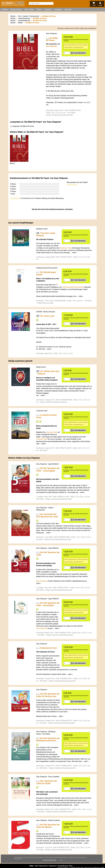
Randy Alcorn (41, 367)
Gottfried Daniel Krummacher (47, 268)
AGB (36, 866)
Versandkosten (92, 28)
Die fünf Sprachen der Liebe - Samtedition (48, 604)
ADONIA (39, 312)
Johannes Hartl (42, 411)
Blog (71, 866)
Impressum (53, 866)
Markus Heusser (49, 312)
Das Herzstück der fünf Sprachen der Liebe (47, 515)
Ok (61, 860)
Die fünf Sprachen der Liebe (48, 553)
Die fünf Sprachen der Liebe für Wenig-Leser (48, 695)
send (8, 3)
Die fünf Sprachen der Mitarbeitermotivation (48, 739)
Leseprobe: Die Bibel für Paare (22, 126)
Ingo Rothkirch (54, 464)
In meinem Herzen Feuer (46, 416)
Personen (68, 10)
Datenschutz (43, 866)
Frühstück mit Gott (48, 648)
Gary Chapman (51, 33)
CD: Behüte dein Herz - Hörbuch (48, 373)
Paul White (46, 734)
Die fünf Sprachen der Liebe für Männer (48, 826)
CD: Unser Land (47, 316)
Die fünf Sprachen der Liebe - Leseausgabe (48, 469)
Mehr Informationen (50, 860)
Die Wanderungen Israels (46, 273)
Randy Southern (54, 820)
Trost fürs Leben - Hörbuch (46, 234)
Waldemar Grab (42, 229)
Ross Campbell (54, 777)
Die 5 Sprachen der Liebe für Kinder (47, 782)
